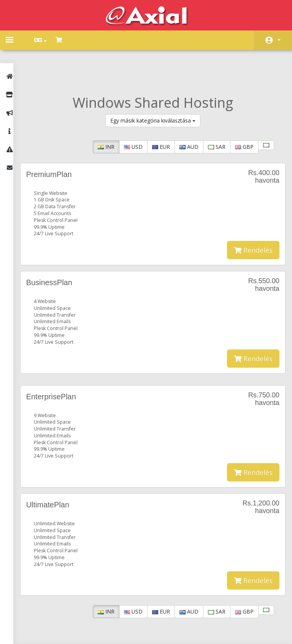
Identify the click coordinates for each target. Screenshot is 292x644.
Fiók (279, 40)
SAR (212, 113)
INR (101, 113)
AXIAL (165, 630)
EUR (156, 113)
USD (128, 113)
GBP (239, 113)
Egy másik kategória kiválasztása (156, 87)
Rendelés (248, 217)
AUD (184, 113)
